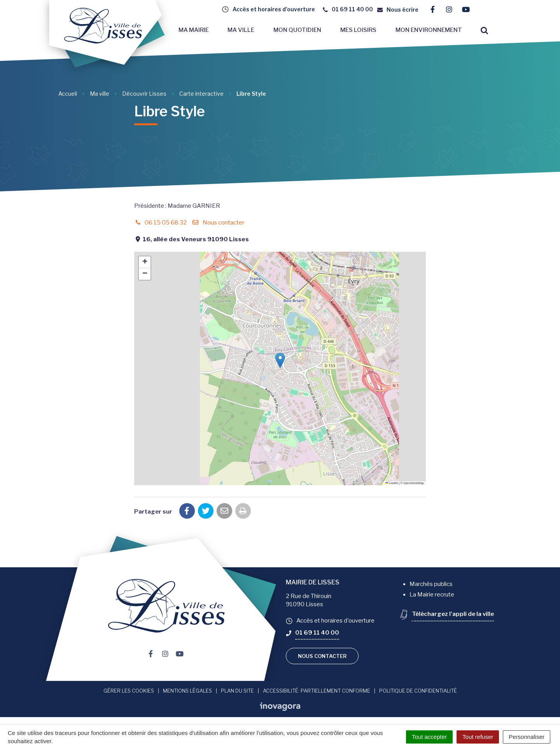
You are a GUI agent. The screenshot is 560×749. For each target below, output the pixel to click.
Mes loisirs (358, 30)
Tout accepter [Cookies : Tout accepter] (429, 737)
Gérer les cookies (129, 691)
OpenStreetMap (414, 483)
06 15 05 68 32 (160, 223)
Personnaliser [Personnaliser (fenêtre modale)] (527, 737)
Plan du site (237, 691)
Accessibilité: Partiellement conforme (317, 691)
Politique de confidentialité (418, 691)
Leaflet (392, 483)
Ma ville (241, 30)
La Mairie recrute (432, 595)
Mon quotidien (297, 30)
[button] (280, 360)
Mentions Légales (187, 691)
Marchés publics (431, 584)
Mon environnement (429, 30)
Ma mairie (194, 30)
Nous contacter (218, 223)
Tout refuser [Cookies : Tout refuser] (478, 737)
